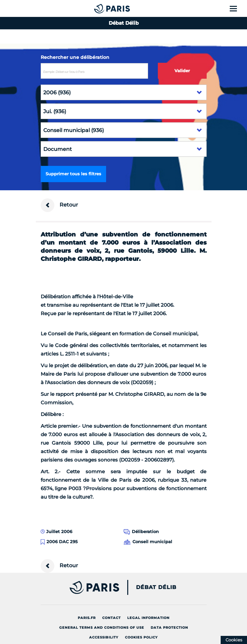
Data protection (169, 628)
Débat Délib (156, 587)
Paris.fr (87, 618)
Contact (111, 618)
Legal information (148, 618)
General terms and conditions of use (102, 628)
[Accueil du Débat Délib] (99, 8)
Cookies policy (141, 637)
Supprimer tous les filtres (73, 174)
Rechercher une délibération (75, 57)
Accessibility (104, 637)
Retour (59, 205)
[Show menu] (237, 8)
